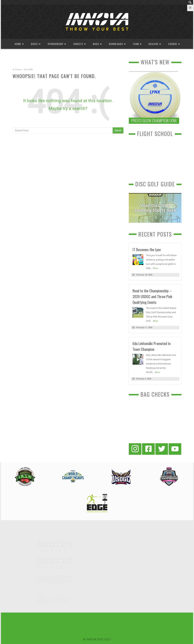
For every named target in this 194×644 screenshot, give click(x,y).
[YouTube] (175, 449)
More (156, 268)
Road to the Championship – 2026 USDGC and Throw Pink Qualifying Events (152, 296)
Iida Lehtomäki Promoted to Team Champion (152, 346)
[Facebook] (148, 449)
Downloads (116, 44)
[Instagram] (135, 449)
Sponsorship (55, 44)
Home (18, 44)
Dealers (153, 44)
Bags (96, 44)
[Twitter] (162, 449)
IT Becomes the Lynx (147, 249)
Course (173, 44)
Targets (78, 44)
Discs (34, 44)
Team (136, 44)
